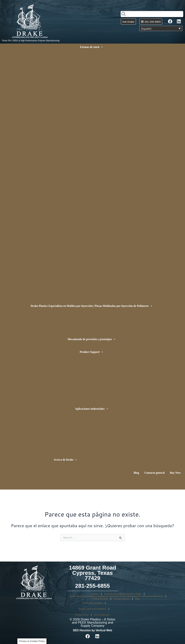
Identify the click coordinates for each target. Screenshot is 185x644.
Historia (95, 594)
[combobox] (152, 14)
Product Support (92, 352)
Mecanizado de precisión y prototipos (92, 339)
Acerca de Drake (65, 460)
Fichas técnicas (101, 599)
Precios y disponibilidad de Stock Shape (123, 594)
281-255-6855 (92, 586)
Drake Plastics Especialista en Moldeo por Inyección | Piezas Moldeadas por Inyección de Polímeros (92, 306)
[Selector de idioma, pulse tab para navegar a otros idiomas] (161, 28)
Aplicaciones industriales (92, 409)
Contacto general (154, 473)
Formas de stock (92, 47)
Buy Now (175, 473)
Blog (136, 473)
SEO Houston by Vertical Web (93, 630)
